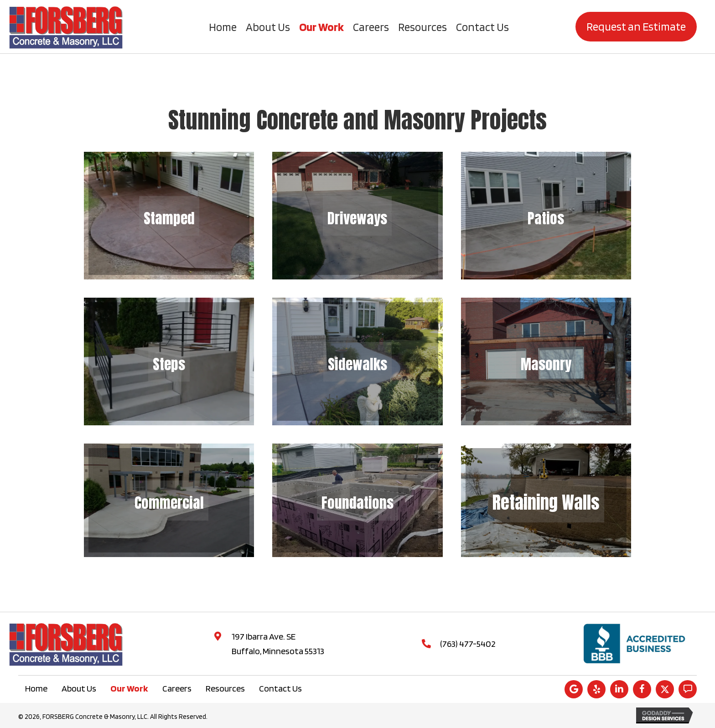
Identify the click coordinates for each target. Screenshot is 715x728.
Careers (177, 688)
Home (36, 688)
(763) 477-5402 (468, 644)
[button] (574, 689)
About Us (79, 688)
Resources (225, 688)
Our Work (129, 688)
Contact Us (280, 688)
